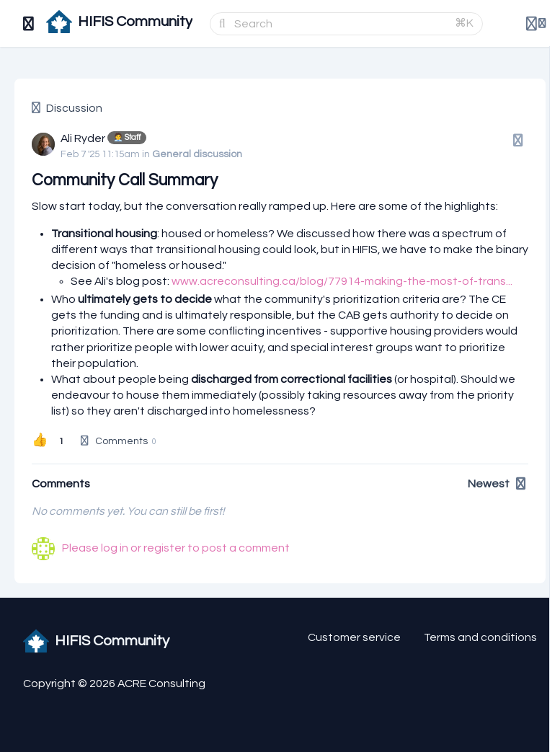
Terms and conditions (480, 637)
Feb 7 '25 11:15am (100, 154)
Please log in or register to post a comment (176, 548)
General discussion (197, 154)
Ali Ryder (83, 138)
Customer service (354, 637)
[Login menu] (536, 24)
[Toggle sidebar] (29, 24)
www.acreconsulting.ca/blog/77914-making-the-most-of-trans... (342, 281)
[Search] (340, 24)
